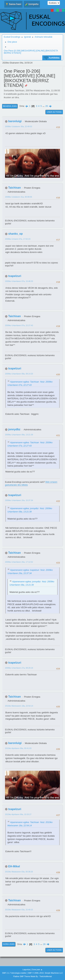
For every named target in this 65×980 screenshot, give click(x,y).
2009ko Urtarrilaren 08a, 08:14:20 (19, 374)
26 (47, 106)
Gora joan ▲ (37, 969)
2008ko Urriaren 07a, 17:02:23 (18, 239)
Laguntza (26, 969)
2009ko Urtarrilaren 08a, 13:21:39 (19, 435)
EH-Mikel (14, 866)
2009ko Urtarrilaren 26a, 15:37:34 (19, 500)
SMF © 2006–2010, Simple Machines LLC (45, 973)
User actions (54, 112)
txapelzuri (15, 276)
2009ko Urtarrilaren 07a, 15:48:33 (19, 281)
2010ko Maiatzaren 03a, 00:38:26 (19, 872)
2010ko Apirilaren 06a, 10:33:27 (18, 814)
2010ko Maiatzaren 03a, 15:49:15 (19, 910)
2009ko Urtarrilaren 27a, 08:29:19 (19, 668)
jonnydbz (14, 429)
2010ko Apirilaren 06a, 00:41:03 (18, 748)
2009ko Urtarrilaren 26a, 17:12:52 (19, 562)
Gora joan (9, 944)
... (44, 106)
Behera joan (10, 106)
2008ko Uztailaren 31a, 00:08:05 (19, 197)
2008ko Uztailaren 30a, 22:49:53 (19, 126)
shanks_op (15, 234)
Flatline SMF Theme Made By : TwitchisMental (33, 976)
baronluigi (15, 121)
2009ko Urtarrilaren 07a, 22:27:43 (19, 325)
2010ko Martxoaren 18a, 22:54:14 (19, 706)
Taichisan (14, 188)
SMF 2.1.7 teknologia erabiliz (14, 973)
